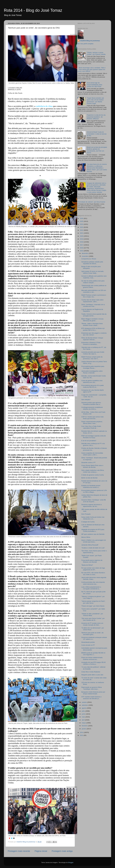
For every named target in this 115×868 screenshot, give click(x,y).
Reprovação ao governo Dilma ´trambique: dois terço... (92, 688)
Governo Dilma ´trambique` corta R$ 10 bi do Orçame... (94, 501)
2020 (82, 236)
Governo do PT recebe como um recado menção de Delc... (92, 624)
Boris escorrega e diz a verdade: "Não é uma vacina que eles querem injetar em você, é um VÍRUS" (91, 69)
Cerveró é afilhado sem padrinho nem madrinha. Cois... (94, 277)
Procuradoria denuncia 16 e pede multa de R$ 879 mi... (93, 386)
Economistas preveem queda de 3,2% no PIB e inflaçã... (94, 491)
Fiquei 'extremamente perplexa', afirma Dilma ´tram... (92, 422)
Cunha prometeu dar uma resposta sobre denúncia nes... (93, 583)
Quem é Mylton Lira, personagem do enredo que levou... (94, 541)
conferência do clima (44, 106)
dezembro (85, 253)
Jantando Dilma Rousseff (90, 545)
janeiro (84, 729)
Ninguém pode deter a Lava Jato (92, 675)
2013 (82, 735)
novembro (85, 256)
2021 (82, 233)
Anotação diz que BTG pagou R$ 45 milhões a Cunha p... (94, 663)
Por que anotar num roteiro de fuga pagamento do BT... (93, 569)
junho (84, 714)
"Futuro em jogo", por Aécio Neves (93, 606)
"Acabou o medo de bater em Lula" (93, 548)
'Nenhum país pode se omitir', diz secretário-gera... (93, 634)
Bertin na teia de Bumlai (89, 478)
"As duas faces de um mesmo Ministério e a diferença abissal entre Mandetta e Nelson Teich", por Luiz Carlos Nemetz (97, 168)
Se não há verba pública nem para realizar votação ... (93, 282)
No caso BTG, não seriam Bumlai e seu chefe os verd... (93, 574)
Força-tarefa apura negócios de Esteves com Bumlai (92, 561)
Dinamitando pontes (88, 642)
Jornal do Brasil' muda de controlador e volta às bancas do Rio (97, 134)
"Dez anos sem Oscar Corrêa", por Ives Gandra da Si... (93, 619)
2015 (82, 251)
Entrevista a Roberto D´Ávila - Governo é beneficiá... (91, 343)
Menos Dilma (86, 537)
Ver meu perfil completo (86, 44)
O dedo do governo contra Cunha (93, 475)
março (84, 723)
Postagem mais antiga (62, 851)
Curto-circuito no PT (88, 645)
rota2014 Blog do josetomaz (90, 41)
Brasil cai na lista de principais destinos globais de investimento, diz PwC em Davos (97, 150)
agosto (84, 708)
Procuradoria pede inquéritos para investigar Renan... (93, 367)
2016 (82, 248)
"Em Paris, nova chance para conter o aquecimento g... (94, 552)
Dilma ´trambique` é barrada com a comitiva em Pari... (93, 305)
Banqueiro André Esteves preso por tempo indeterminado (93, 693)
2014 (82, 732)
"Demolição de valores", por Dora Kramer (91, 202)
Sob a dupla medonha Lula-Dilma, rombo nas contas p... (93, 471)
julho (84, 711)
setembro (85, 705)
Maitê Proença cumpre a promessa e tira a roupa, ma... (94, 296)
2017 (82, 245)
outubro (85, 702)
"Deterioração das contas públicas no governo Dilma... (94, 286)
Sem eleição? (86, 400)
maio (84, 717)
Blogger (71, 862)
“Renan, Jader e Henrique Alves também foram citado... (92, 324)
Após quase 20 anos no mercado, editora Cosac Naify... (93, 272)
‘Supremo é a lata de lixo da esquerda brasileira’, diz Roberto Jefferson (96, 117)
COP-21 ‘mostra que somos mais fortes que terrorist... (93, 418)
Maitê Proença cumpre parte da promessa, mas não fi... (92, 358)
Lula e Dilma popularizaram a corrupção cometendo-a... (91, 588)
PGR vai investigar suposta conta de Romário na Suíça (94, 437)
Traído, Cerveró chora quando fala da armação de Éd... (94, 315)
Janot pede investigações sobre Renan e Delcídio (92, 372)
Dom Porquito (86, 514)
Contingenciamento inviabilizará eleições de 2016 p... (92, 408)
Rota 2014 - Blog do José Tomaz (33, 10)
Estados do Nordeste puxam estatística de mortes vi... (91, 486)
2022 (82, 230)
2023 (82, 227)
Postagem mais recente (19, 851)
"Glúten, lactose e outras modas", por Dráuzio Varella (96, 53)
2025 (82, 221)
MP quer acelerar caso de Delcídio (93, 534)
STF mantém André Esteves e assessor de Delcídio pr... (91, 698)
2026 (82, 218)
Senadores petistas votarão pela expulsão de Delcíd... (92, 263)
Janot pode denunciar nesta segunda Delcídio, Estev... (94, 578)
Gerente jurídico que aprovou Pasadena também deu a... (91, 403)
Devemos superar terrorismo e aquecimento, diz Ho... (92, 505)
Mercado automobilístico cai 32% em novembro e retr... (94, 291)
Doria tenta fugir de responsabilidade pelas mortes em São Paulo (94, 85)
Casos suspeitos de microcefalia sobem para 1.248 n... (92, 454)
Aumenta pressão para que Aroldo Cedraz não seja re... (93, 353)
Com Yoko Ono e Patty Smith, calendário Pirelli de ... (91, 427)
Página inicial (41, 851)
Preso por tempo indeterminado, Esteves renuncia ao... (92, 658)
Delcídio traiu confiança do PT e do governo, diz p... (93, 444)
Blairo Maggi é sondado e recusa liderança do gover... (92, 320)
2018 (82, 242)
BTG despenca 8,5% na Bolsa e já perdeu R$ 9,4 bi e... (93, 329)
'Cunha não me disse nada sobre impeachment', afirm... (92, 301)
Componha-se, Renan (89, 259)
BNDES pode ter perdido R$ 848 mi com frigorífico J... (93, 654)
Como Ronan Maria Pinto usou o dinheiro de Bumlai (92, 466)
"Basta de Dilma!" (87, 565)
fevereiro (85, 726)
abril (83, 720)
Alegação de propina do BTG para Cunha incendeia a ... (93, 530)
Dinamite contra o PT (88, 463)
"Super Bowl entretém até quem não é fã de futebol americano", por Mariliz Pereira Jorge (95, 101)
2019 (82, 239)
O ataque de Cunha (88, 522)
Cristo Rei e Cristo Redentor (91, 672)
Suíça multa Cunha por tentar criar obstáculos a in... (93, 518)
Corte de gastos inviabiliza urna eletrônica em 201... (92, 381)
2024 (82, 224)
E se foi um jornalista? (89, 441)
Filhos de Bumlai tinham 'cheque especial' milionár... (92, 339)
